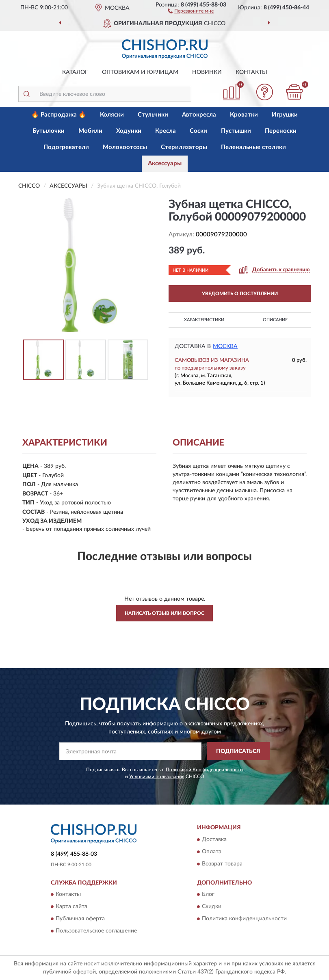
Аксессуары (165, 163)
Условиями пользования (157, 777)
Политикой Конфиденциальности (204, 770)
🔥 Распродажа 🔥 (59, 115)
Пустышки (236, 131)
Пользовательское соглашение (96, 931)
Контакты (251, 72)
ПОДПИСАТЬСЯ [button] (238, 751)
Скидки (212, 906)
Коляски (112, 115)
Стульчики (153, 115)
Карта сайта (71, 906)
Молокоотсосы (125, 147)
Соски (198, 131)
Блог (208, 894)
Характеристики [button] (204, 320)
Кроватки (244, 115)
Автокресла (199, 115)
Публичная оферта (80, 919)
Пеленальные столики (253, 147)
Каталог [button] (75, 72)
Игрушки (285, 115)
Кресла (166, 131)
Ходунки (129, 131)
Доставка (214, 839)
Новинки (207, 72)
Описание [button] (275, 320)
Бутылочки (49, 131)
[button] (191, 11)
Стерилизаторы (184, 147)
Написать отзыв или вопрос (164, 613)
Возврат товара (222, 864)
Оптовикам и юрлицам (140, 72)
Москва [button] (225, 346)
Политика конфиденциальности (244, 919)
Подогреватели (66, 147)
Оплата (212, 852)
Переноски (281, 131)
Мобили (90, 131)
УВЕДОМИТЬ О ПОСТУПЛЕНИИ (240, 294)
